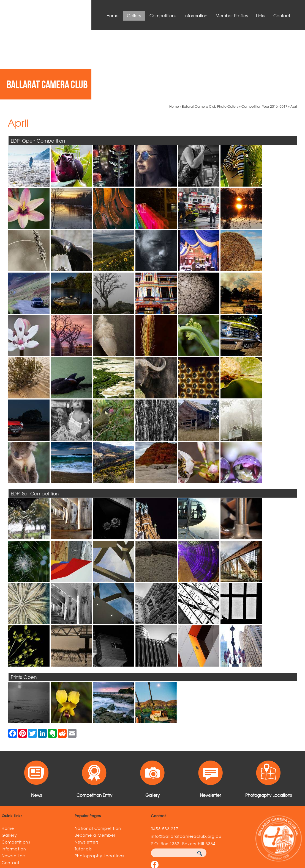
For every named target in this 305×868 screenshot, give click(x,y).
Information (196, 16)
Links (261, 16)
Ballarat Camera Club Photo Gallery (210, 37)
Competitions (163, 16)
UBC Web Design (233, 833)
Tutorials (83, 780)
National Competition (98, 759)
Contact (282, 16)
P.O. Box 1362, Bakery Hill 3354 (183, 774)
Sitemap (58, 833)
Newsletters (14, 786)
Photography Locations (99, 786)
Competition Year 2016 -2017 (264, 37)
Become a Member (95, 766)
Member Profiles (232, 16)
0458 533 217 (165, 759)
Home (113, 16)
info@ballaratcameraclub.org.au (186, 767)
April (294, 37)
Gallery (134, 16)
